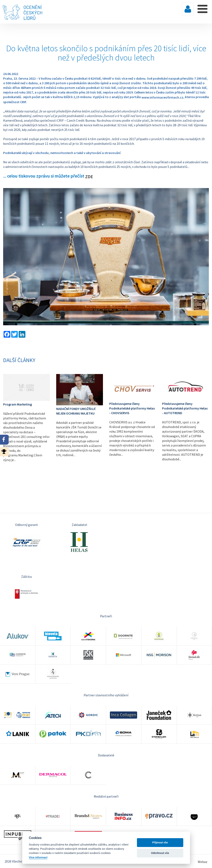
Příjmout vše (160, 842)
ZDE (89, 176)
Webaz (203, 862)
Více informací (38, 857)
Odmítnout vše (160, 853)
